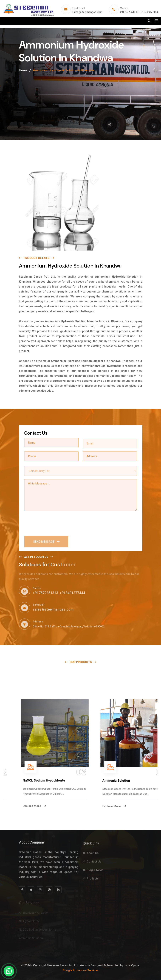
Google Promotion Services (81, 970)
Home (23, 70)
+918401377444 (149, 12)
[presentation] (51, 523)
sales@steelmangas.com (87, 12)
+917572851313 (129, 12)
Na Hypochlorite (21, 781)
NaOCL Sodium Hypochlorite (110, 780)
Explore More (21, 806)
